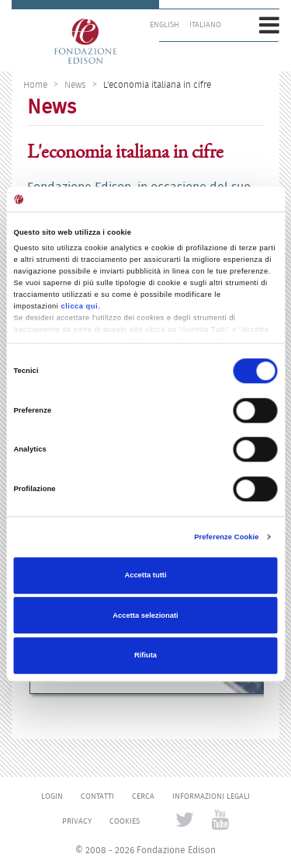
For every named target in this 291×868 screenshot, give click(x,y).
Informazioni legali (211, 797)
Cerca (143, 797)
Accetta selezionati (145, 615)
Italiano (205, 25)
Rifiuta (145, 655)
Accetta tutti (145, 576)
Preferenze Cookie (226, 537)
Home (35, 84)
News (75, 84)
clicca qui (80, 306)
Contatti (97, 797)
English (165, 25)
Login (52, 797)
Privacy (77, 821)
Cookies (125, 821)
